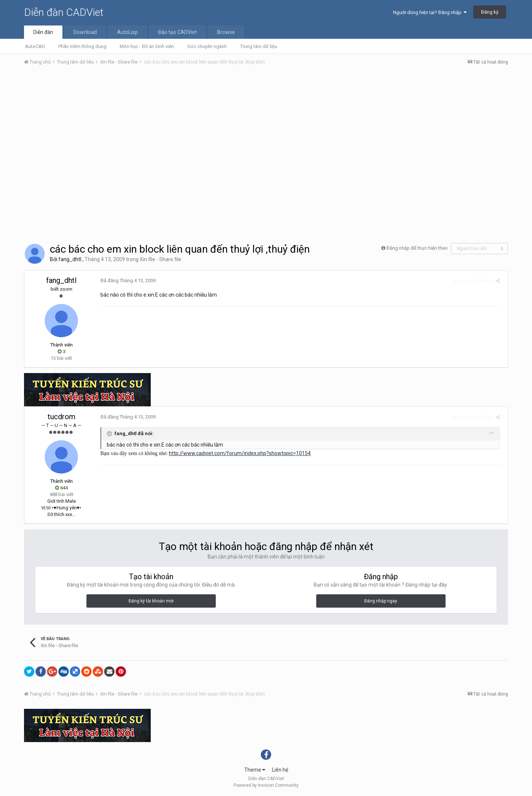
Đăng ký (490, 12)
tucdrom (62, 417)
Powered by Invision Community (266, 785)
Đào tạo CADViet (178, 32)
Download (85, 32)
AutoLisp (127, 32)
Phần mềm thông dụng (82, 46)
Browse (226, 32)
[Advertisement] (266, 127)
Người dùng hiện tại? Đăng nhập (430, 12)
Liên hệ (280, 770)
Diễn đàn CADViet (64, 12)
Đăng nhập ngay (381, 601)
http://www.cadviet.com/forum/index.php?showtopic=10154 (238, 453)
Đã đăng (126, 281)
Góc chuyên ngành (207, 46)
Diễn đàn (43, 32)
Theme (255, 770)
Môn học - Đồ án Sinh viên (147, 46)
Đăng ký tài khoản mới (151, 601)
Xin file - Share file (161, 259)
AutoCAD (35, 46)
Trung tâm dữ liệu (259, 46)
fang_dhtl (70, 259)
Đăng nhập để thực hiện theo (417, 248)
